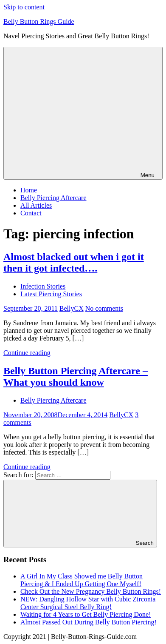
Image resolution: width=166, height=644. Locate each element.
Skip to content (24, 7)
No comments (104, 308)
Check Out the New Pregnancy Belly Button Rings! (91, 591)
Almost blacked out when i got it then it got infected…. (74, 262)
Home (29, 190)
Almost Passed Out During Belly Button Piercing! (89, 622)
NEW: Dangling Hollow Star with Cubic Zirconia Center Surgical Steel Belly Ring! (88, 603)
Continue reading (27, 353)
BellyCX (72, 308)
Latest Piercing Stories (51, 294)
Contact (31, 213)
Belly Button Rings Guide (39, 21)
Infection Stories (43, 286)
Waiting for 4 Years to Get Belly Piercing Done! (86, 614)
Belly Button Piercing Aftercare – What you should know (76, 376)
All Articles (36, 205)
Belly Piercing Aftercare (53, 198)
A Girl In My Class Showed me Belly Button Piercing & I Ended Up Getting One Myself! (82, 580)
